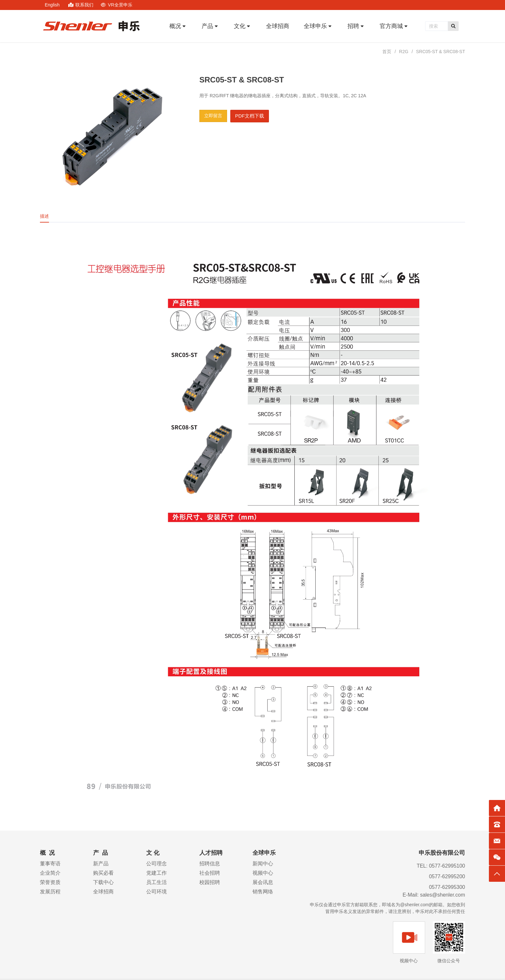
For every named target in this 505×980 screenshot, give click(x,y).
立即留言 (213, 116)
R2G (404, 52)
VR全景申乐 (116, 5)
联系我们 (81, 5)
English (52, 5)
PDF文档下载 (250, 116)
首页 (387, 52)
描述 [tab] (44, 216)
